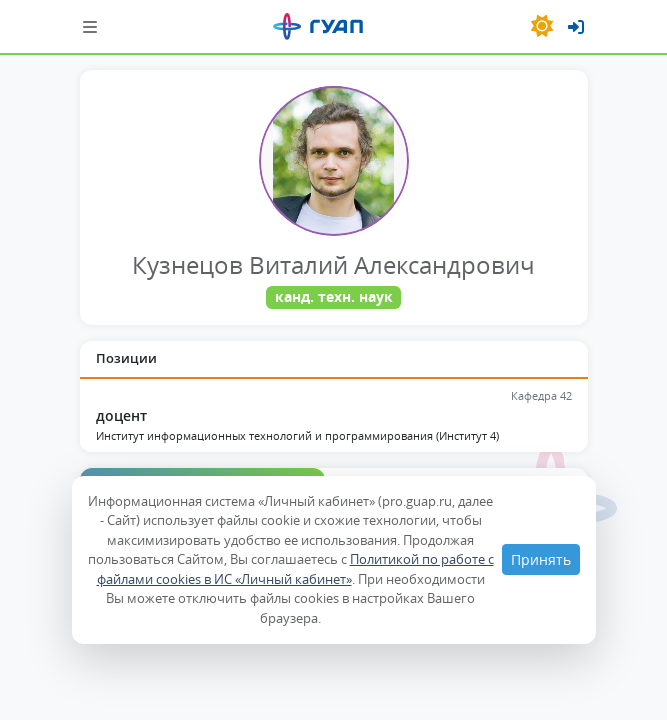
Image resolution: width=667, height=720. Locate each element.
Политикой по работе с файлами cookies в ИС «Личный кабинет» (295, 569)
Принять (541, 559)
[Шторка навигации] (90, 26)
